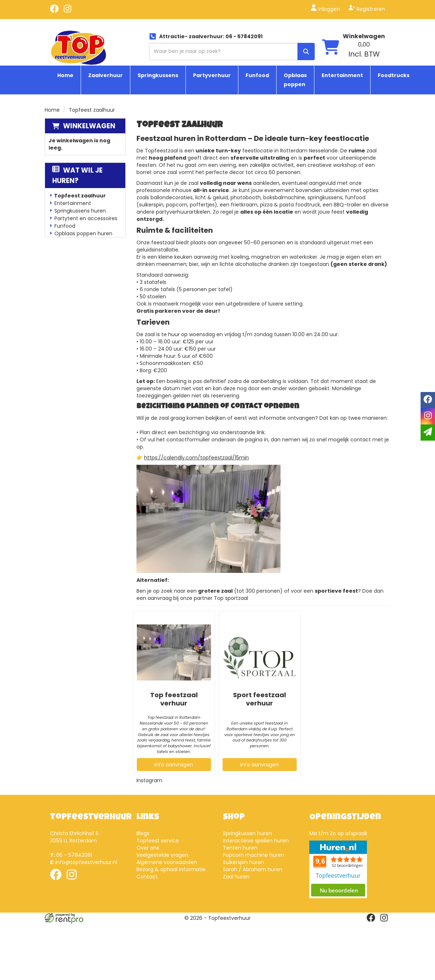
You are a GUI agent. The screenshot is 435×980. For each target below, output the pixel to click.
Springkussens (158, 75)
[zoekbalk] (232, 52)
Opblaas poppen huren (83, 233)
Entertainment (342, 75)
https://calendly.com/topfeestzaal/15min (196, 458)
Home (65, 75)
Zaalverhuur (106, 75)
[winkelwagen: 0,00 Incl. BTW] (364, 50)
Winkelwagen (89, 126)
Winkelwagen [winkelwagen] (364, 36)
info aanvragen (174, 765)
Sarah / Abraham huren (253, 869)
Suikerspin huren (243, 862)
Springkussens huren (80, 211)
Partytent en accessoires (86, 218)
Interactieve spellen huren (256, 841)
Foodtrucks (394, 75)
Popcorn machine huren (254, 855)
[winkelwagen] (331, 48)
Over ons (148, 848)
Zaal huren (236, 877)
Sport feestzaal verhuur (259, 699)
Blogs (143, 833)
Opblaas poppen (295, 80)
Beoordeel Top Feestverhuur (338, 869)
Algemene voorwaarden (167, 862)
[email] (428, 433)
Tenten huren (240, 848)
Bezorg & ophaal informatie (171, 869)
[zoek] (306, 52)
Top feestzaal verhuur (174, 699)
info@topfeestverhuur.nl (84, 862)
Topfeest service (158, 841)
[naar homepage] (79, 47)
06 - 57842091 (71, 855)
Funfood (257, 75)
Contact (147, 877)
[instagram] (67, 11)
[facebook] (54, 11)
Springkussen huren (247, 833)
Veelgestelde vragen (162, 855)
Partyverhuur (212, 75)
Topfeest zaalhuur (80, 196)
